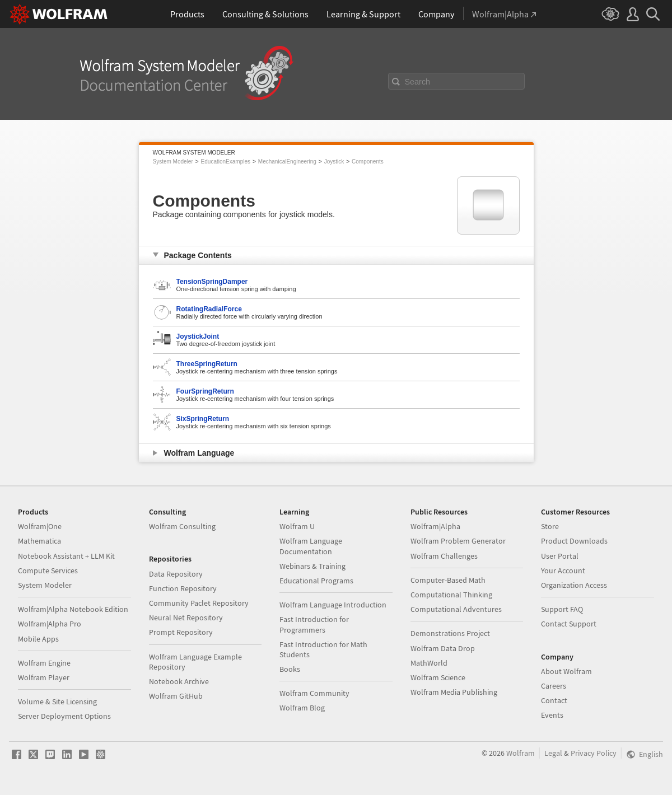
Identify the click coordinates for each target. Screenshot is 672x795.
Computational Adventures (456, 609)
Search (418, 82)
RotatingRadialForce (209, 309)
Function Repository (183, 588)
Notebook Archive (179, 681)
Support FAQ (562, 609)
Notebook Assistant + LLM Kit (66, 556)
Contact (554, 700)
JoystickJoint (198, 336)
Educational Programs (316, 581)
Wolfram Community (314, 693)
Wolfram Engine (44, 663)
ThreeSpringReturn (207, 364)
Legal (553, 753)
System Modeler (173, 162)
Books (290, 669)
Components (368, 162)
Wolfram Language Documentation (311, 546)
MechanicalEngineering (287, 162)
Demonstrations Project (450, 633)
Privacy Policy (594, 753)
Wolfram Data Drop (443, 648)
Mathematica (39, 541)
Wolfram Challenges (444, 556)
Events (552, 715)
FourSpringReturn (205, 391)
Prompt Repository (181, 632)
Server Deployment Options (64, 716)
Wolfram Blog (302, 708)
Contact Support (569, 624)
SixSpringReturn (203, 419)
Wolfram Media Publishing (454, 692)
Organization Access (574, 585)
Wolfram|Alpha (435, 526)
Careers (554, 686)
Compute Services (48, 570)
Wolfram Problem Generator (458, 541)
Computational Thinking (451, 595)
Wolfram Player (44, 677)
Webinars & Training (312, 566)
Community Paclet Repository (199, 603)
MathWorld (429, 663)
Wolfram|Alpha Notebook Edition (73, 609)
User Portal (560, 556)
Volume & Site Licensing (57, 702)
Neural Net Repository (186, 618)
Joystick (334, 162)
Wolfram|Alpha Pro (50, 624)
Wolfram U (297, 526)
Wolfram (521, 753)
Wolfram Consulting (182, 526)
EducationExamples (226, 162)
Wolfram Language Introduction (333, 605)
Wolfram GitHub (176, 696)
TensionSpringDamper (212, 282)
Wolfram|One (40, 526)
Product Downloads (574, 541)
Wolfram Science (438, 677)
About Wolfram (566, 671)
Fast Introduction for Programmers (314, 624)
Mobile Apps (38, 639)
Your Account (563, 570)
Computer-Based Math (448, 580)
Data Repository (176, 574)
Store (550, 526)
